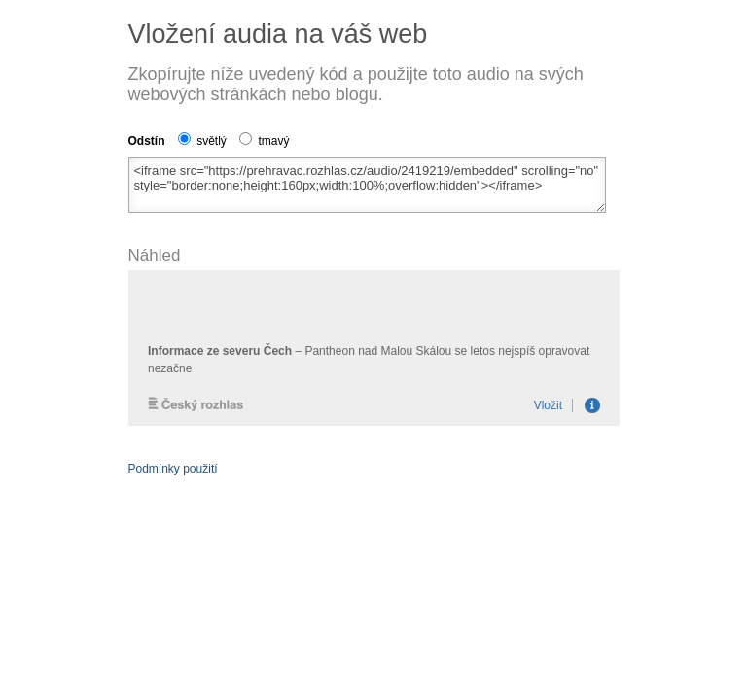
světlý (202, 141)
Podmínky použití (173, 469)
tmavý (264, 141)
